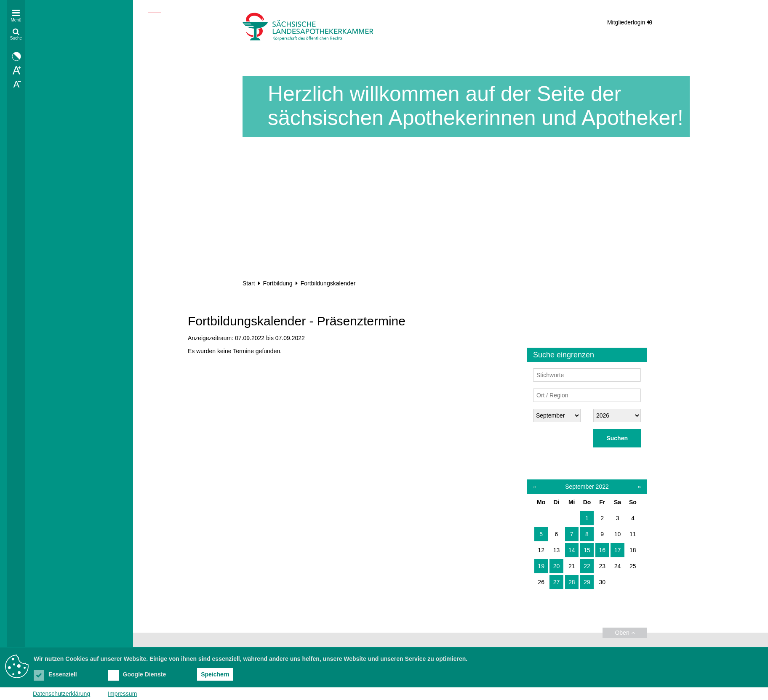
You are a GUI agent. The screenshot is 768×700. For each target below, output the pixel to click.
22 (587, 566)
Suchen (617, 438)
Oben (625, 633)
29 (587, 582)
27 (557, 582)
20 (557, 566)
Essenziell (55, 674)
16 (602, 550)
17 (618, 550)
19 (541, 566)
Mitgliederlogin (626, 22)
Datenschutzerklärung (61, 694)
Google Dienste (137, 674)
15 (587, 550)
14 (572, 550)
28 (572, 582)
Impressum (122, 694)
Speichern (215, 674)
